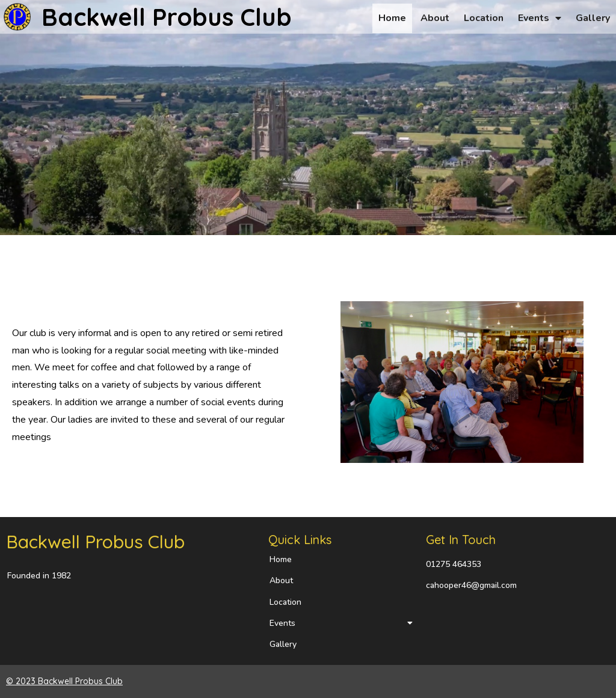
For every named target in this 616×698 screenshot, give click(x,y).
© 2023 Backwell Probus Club (64, 681)
